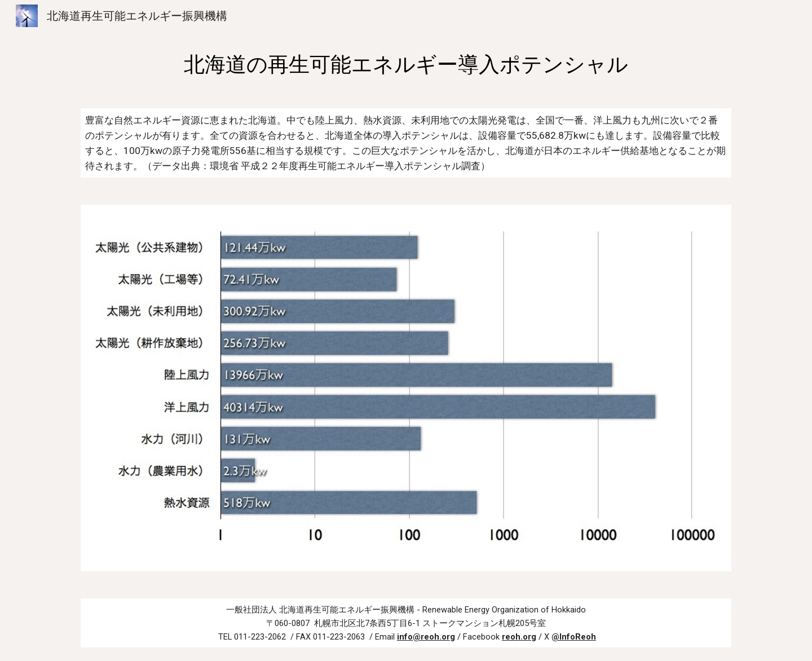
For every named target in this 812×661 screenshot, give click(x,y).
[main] (406, 64)
